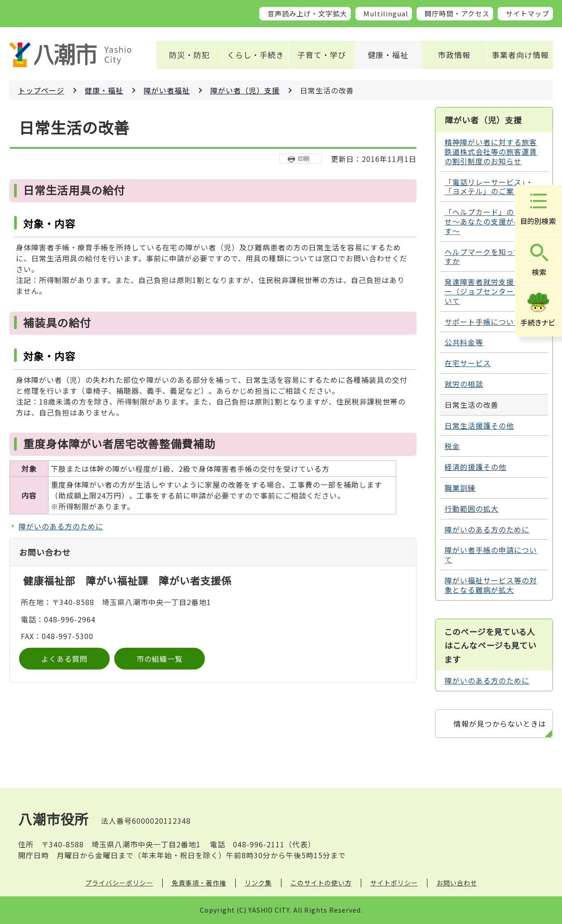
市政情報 (454, 55)
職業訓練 (460, 488)
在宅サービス (468, 363)
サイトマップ (528, 13)
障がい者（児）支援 (245, 90)
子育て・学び (322, 55)
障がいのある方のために (61, 526)
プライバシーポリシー (119, 883)
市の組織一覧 (160, 659)
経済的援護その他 (475, 467)
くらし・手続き (256, 55)
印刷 (304, 159)
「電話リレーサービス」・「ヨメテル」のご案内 (489, 187)
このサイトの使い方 (321, 883)
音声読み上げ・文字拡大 (307, 13)
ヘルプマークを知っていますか (491, 257)
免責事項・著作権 (199, 883)
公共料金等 (464, 342)
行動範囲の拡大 (472, 508)
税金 (452, 446)
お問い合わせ (457, 883)
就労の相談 (464, 384)
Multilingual (386, 13)
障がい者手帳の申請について (491, 555)
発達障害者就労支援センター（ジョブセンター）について (491, 291)
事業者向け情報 (520, 55)
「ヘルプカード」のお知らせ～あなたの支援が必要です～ (491, 221)
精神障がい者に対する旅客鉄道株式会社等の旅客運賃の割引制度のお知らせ (491, 152)
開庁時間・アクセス (457, 13)
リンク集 (258, 883)
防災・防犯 (189, 55)
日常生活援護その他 (479, 425)
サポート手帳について (483, 322)
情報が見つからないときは (500, 724)
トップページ (41, 90)
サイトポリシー (394, 883)
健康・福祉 (388, 55)
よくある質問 (64, 659)
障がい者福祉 (167, 90)
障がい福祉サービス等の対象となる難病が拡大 (491, 585)
